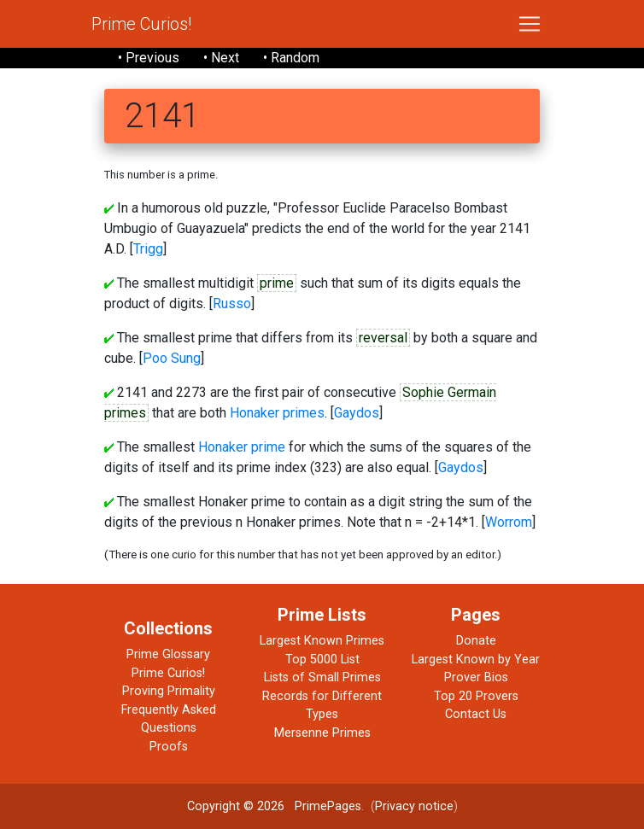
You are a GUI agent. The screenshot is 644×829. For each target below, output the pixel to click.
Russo (232, 304)
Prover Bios (476, 677)
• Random (291, 58)
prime (277, 283)
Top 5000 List (322, 660)
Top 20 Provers (476, 696)
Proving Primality (169, 691)
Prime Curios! (141, 24)
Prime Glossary (168, 654)
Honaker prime (242, 447)
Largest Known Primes (322, 641)
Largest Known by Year (476, 660)
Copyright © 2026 (236, 806)
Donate (476, 641)
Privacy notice (414, 806)
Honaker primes (277, 413)
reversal (383, 338)
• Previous (149, 58)
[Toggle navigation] (530, 24)
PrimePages (328, 806)
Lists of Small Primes (322, 677)
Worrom (509, 522)
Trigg (148, 249)
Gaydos (357, 413)
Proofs (169, 747)
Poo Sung (172, 358)
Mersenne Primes (322, 733)
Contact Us (476, 714)
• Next (221, 58)
